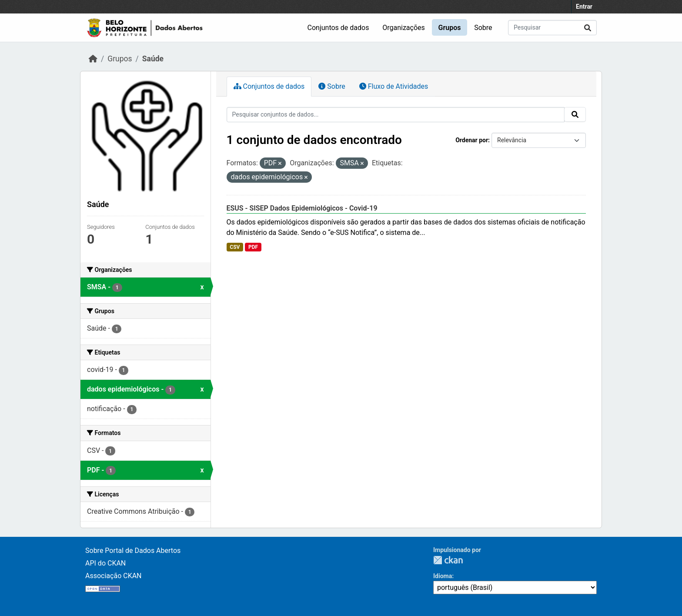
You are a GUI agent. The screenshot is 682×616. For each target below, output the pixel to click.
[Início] (93, 59)
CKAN (448, 560)
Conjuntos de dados (338, 28)
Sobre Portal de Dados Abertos (133, 551)
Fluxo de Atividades (394, 86)
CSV (235, 247)
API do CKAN (105, 563)
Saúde (153, 59)
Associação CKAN (114, 576)
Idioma (443, 576)
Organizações (404, 28)
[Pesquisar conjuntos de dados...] (552, 28)
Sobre (483, 28)
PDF (253, 247)
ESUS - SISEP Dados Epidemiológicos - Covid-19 (302, 208)
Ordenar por (472, 140)
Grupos (450, 28)
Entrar (584, 7)
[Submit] (588, 28)
